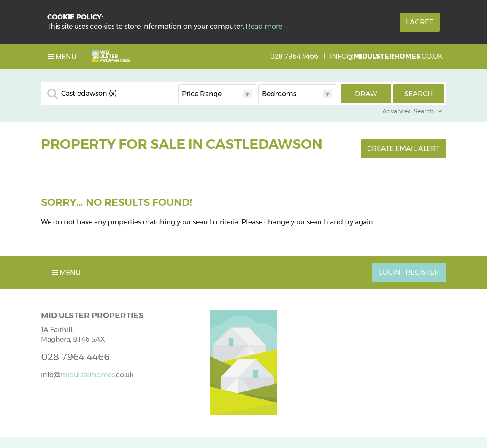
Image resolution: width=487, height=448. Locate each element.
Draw (366, 94)
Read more (264, 26)
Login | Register (409, 272)
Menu (62, 57)
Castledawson (89, 94)
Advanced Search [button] (413, 111)
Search (419, 94)
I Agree (420, 22)
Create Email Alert (403, 149)
